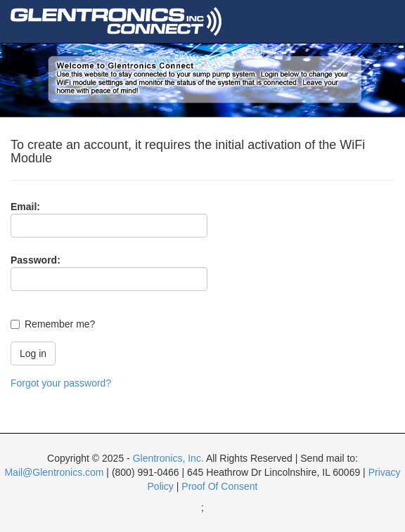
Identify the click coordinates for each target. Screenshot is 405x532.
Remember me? (60, 324)
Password (34, 260)
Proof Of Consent (219, 486)
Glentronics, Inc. (168, 458)
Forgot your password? (61, 383)
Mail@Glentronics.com (54, 472)
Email (24, 207)
